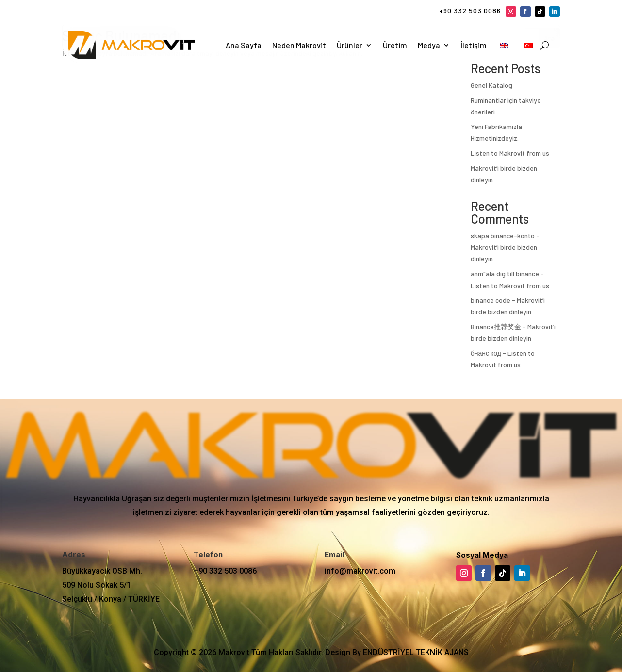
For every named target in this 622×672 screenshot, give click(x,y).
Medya (429, 45)
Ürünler (350, 45)
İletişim (474, 45)
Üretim (395, 45)
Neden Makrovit (299, 45)
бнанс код (486, 353)
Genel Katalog (491, 85)
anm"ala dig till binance (505, 274)
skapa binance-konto (503, 235)
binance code (491, 300)
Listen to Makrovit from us (510, 153)
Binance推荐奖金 (496, 327)
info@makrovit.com (360, 571)
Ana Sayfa (244, 45)
